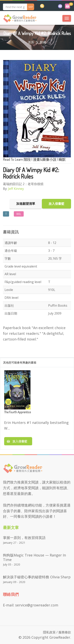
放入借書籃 (18, 441)
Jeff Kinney (16, 189)
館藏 (43, 42)
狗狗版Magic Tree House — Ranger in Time (34, 557)
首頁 (31, 42)
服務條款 (65, 632)
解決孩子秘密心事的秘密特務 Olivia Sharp (37, 577)
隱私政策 (49, 632)
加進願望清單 (26, 204)
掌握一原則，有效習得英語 (24, 538)
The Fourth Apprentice (17, 412)
